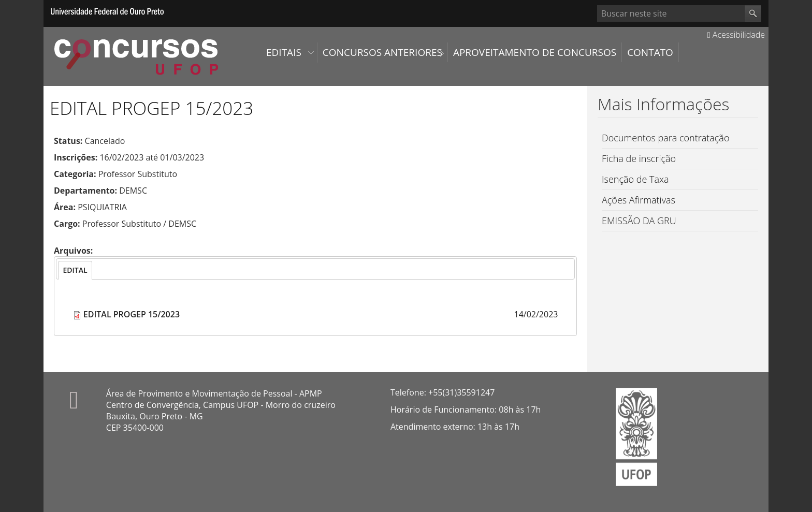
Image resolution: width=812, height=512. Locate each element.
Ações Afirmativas (639, 200)
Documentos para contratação (665, 138)
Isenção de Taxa (635, 179)
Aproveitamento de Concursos (535, 52)
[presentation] (75, 270)
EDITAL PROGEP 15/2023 (132, 314)
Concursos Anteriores (382, 52)
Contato (650, 52)
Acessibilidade (736, 35)
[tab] (75, 270)
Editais (284, 52)
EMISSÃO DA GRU (639, 221)
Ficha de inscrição (639, 158)
